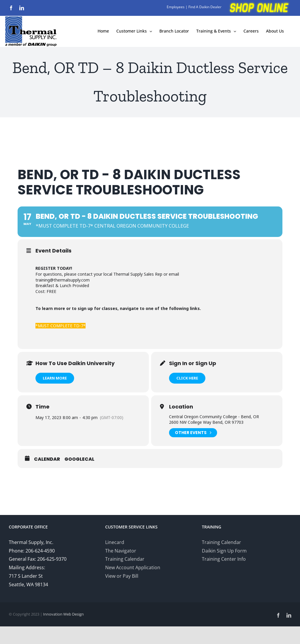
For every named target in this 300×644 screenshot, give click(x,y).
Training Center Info (224, 559)
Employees (176, 7)
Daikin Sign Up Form (224, 551)
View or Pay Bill (122, 576)
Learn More (55, 378)
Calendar (47, 459)
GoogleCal (79, 459)
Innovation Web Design (63, 614)
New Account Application (133, 567)
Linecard (115, 542)
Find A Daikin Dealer (205, 7)
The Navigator (121, 551)
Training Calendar (125, 559)
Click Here (187, 378)
